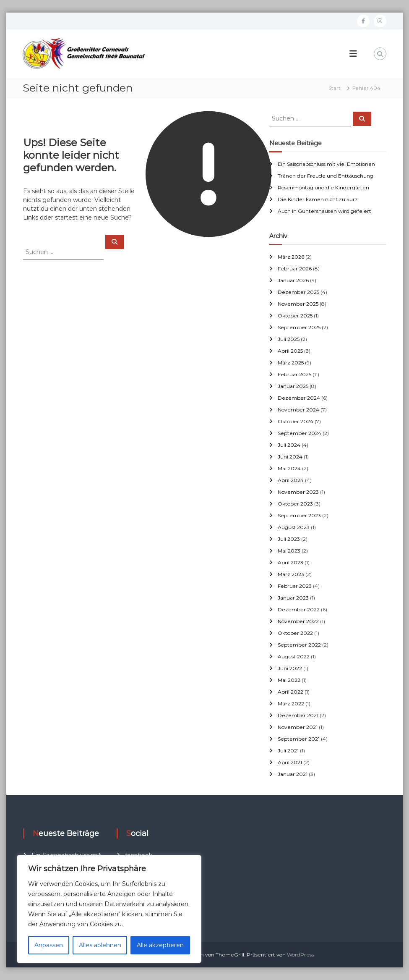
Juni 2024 (290, 457)
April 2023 (290, 562)
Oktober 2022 (295, 633)
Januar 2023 (293, 598)
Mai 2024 (289, 468)
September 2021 (299, 739)
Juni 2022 (290, 668)
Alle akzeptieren (160, 945)
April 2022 (290, 692)
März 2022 (291, 704)
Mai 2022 (289, 680)
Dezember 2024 (299, 398)
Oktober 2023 (295, 504)
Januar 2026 (293, 280)
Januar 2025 (293, 386)
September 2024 (300, 433)
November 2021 (298, 727)
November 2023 (298, 492)
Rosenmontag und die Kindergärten (323, 187)
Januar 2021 (293, 774)
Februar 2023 (295, 586)
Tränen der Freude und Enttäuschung (326, 176)
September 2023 (299, 515)
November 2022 (298, 621)
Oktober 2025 (295, 316)
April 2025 (290, 351)
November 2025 (298, 304)
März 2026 (291, 257)
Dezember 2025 (298, 292)
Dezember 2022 (299, 609)
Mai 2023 (289, 551)
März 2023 (291, 574)
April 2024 (291, 480)
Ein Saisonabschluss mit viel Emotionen (326, 164)
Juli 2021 (288, 751)
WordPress (300, 955)
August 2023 (294, 527)
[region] (109, 909)
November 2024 (298, 410)
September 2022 (299, 645)
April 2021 (290, 762)
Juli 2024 (289, 445)
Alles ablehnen (100, 945)
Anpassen (49, 945)
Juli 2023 (289, 539)
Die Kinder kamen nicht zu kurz (318, 199)
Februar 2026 (295, 269)
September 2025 (299, 327)
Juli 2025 (289, 339)
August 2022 (294, 656)
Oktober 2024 (296, 421)
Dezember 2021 (298, 715)
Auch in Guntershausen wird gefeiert (324, 211)
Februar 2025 (294, 374)
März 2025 (291, 363)
